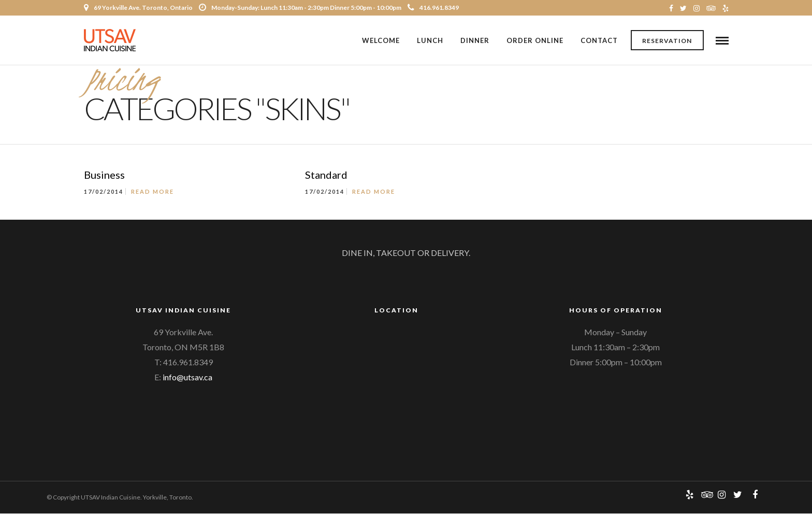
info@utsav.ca (187, 377)
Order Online (535, 40)
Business (104, 176)
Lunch (430, 40)
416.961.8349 (433, 8)
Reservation (667, 41)
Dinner (475, 40)
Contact (599, 40)
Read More (153, 192)
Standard (326, 176)
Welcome (381, 40)
